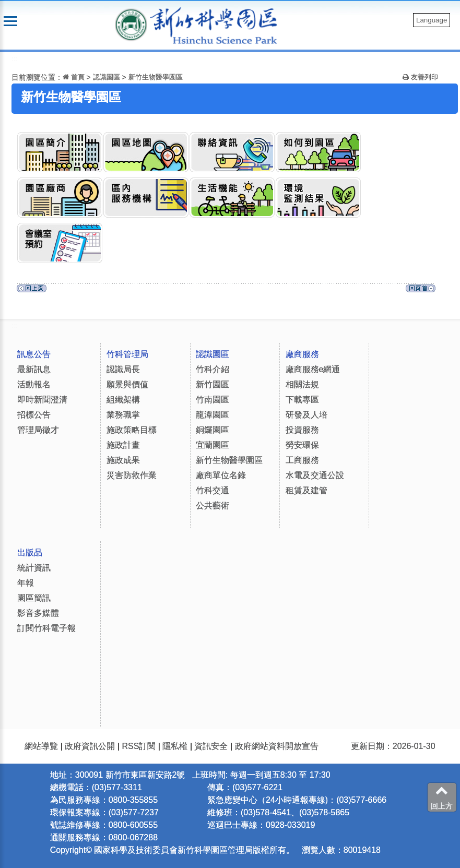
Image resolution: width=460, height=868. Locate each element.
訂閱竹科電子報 (46, 628)
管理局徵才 (38, 430)
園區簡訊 (34, 598)
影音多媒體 (38, 613)
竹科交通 (213, 490)
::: (14, 59)
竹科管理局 (127, 354)
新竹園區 (213, 384)
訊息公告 (34, 354)
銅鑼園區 (213, 430)
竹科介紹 (213, 369)
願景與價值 (127, 384)
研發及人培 (306, 415)
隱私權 (175, 746)
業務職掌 (123, 415)
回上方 (442, 797)
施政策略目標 (132, 430)
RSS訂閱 (139, 746)
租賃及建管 (306, 490)
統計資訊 (34, 568)
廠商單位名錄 (221, 475)
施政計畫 (123, 445)
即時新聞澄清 (42, 400)
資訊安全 (211, 746)
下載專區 (302, 400)
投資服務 (302, 430)
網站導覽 (41, 746)
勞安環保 (302, 445)
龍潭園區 (213, 415)
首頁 (74, 77)
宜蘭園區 (213, 445)
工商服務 (302, 460)
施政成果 (123, 460)
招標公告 (34, 415)
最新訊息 (34, 369)
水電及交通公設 (315, 475)
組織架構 (123, 400)
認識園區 (107, 77)
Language (432, 20)
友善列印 (420, 77)
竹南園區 (213, 400)
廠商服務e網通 (313, 369)
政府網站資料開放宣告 (277, 746)
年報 (26, 583)
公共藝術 (213, 506)
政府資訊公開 (90, 746)
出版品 (30, 552)
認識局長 (123, 369)
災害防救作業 (132, 475)
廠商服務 (302, 354)
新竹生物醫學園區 (156, 77)
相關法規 (302, 384)
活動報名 (34, 384)
